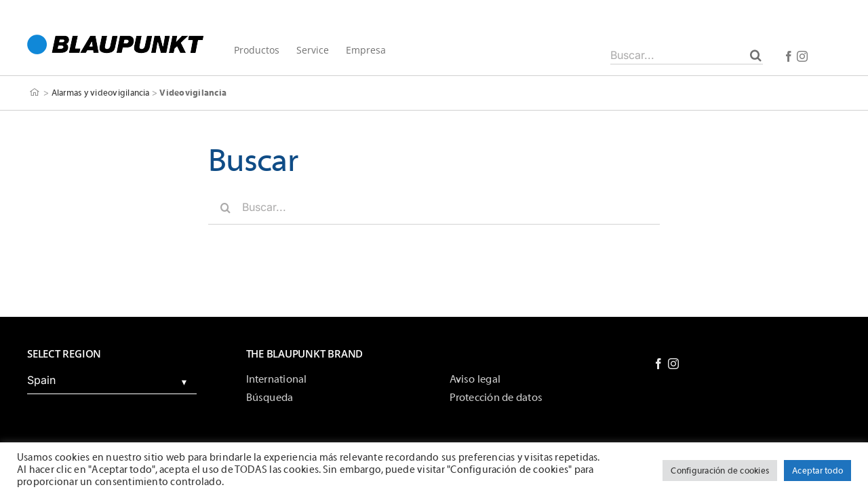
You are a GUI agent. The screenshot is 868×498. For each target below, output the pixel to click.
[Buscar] (756, 55)
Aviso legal (475, 379)
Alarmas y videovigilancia (101, 93)
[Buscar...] (687, 55)
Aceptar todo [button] (817, 471)
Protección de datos (496, 398)
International (277, 379)
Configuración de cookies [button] (720, 471)
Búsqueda (270, 398)
